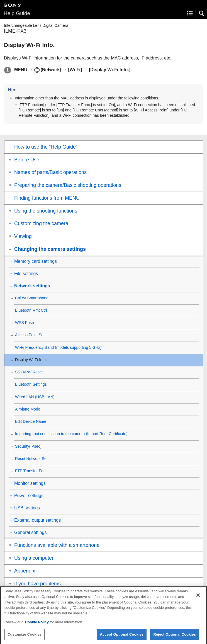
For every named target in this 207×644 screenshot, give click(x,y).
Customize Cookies (25, 637)
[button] (202, 13)
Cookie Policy (37, 625)
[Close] (198, 598)
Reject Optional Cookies (175, 637)
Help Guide (17, 13)
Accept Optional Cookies (122, 637)
